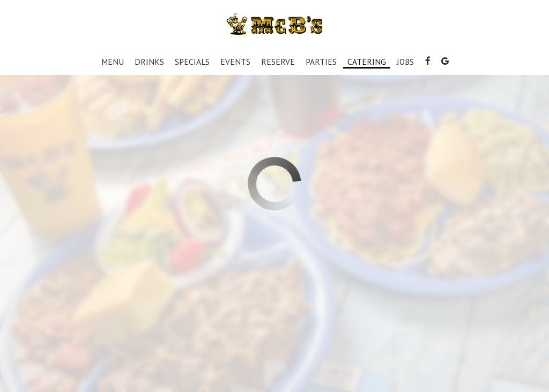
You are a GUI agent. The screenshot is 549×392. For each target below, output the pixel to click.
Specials (192, 62)
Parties (321, 62)
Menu (113, 62)
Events (235, 62)
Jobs (405, 62)
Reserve (278, 62)
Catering (367, 62)
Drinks (149, 62)
